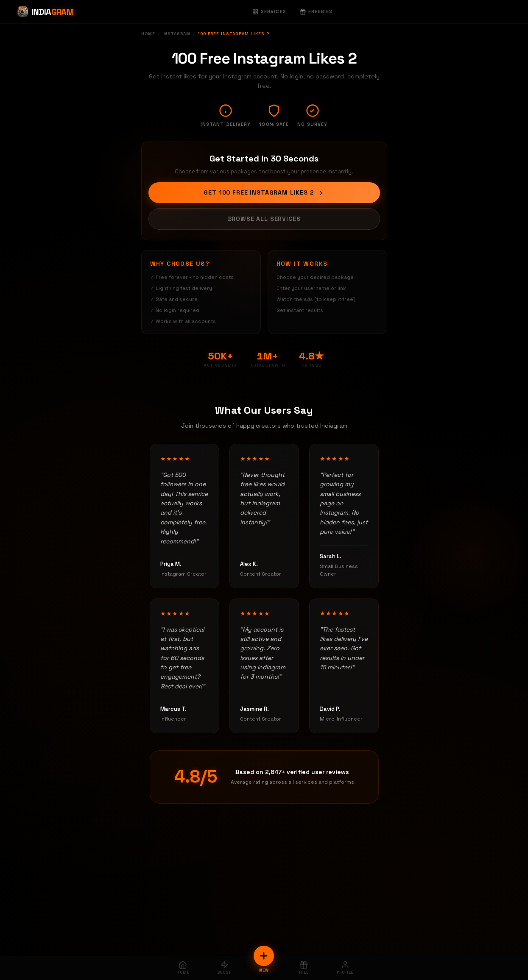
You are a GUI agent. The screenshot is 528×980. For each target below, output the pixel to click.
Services (269, 11)
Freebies (316, 11)
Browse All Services (264, 219)
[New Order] (264, 956)
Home (148, 34)
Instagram (176, 34)
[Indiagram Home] (45, 12)
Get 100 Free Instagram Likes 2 (264, 192)
